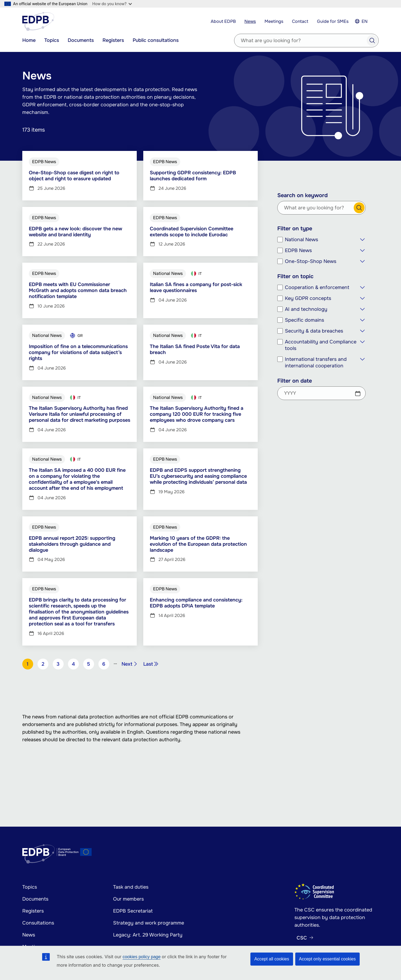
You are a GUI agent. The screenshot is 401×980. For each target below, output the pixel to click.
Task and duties (131, 887)
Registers (113, 40)
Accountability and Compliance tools (321, 345)
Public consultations (156, 40)
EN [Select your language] (365, 21)
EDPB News (298, 250)
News (250, 21)
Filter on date (295, 381)
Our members (128, 899)
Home (29, 40)
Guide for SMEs (333, 21)
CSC (302, 938)
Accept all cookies (272, 959)
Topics (52, 40)
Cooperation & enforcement (317, 287)
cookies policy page (142, 957)
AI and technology (306, 309)
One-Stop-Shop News (311, 261)
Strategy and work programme (149, 923)
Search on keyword (302, 196)
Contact (300, 21)
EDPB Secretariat (133, 911)
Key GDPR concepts (308, 298)
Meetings (274, 21)
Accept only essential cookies (327, 959)
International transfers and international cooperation (316, 362)
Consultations (38, 923)
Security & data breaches (314, 331)
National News (301, 240)
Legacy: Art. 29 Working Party (148, 935)
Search (372, 41)
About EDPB (223, 21)
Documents (81, 40)
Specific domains (304, 320)
